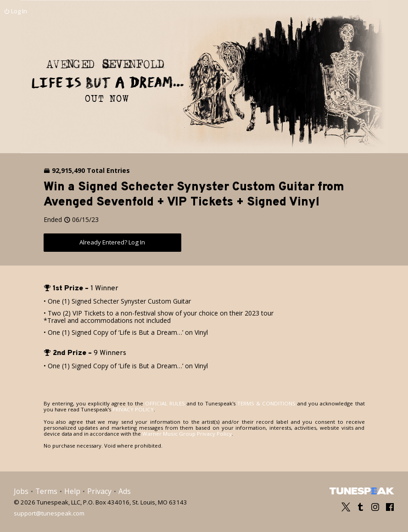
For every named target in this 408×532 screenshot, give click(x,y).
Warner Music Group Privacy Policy (186, 433)
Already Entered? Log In (112, 242)
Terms (46, 491)
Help (72, 491)
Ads (124, 491)
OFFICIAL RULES (161, 403)
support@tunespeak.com (49, 512)
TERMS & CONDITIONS (259, 403)
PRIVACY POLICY (121, 409)
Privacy (99, 491)
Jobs (21, 491)
